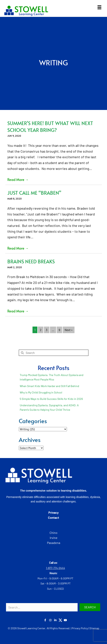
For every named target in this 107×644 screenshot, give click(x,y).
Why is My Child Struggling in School (41, 392)
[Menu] (99, 7)
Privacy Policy (80, 628)
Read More (18, 179)
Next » (69, 330)
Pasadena (54, 543)
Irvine (54, 538)
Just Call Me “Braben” (34, 193)
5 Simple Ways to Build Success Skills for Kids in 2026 (51, 399)
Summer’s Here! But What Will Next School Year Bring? (50, 126)
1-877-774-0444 (56, 568)
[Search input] (42, 607)
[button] (90, 607)
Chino (53, 533)
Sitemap (94, 628)
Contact (53, 517)
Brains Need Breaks (31, 261)
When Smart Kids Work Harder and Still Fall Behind (49, 386)
